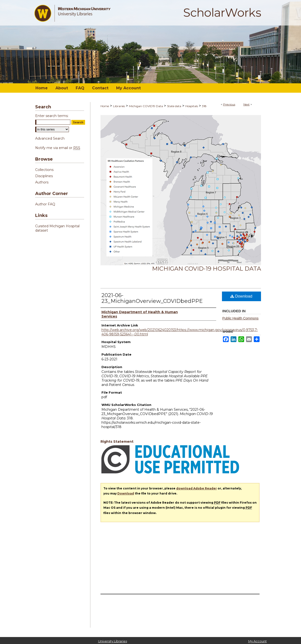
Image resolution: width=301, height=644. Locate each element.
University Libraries (113, 641)
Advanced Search (50, 138)
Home (105, 106)
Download (241, 296)
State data (174, 106)
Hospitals (192, 106)
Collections (44, 170)
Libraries (119, 106)
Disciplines (44, 176)
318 (204, 106)
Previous (229, 104)
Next (247, 104)
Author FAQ (45, 204)
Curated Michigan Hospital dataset (57, 228)
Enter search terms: (52, 116)
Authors (42, 182)
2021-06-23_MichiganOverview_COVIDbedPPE (152, 298)
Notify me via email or (58, 148)
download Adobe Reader (197, 488)
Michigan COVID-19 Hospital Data (207, 269)
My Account (258, 641)
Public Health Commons (241, 318)
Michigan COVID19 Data (146, 106)
